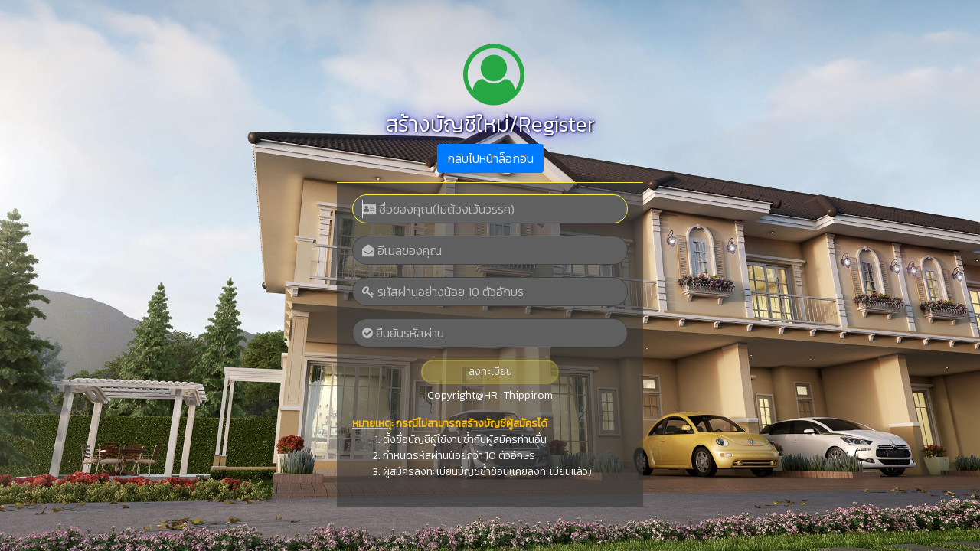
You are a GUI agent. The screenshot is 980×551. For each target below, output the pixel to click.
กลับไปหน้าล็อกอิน (490, 158)
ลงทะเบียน (490, 372)
